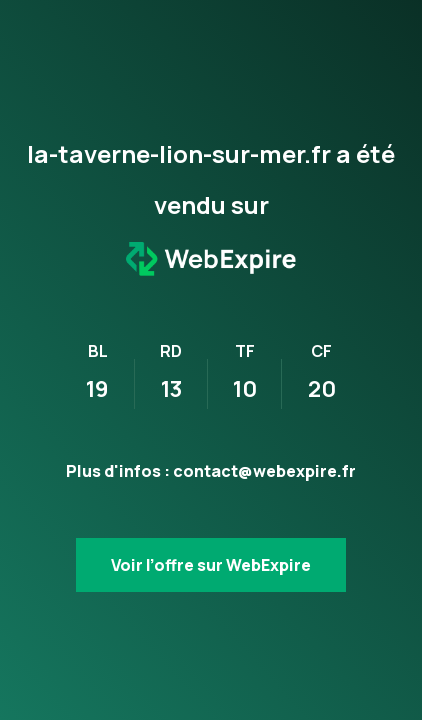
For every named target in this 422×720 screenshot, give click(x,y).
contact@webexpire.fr (264, 471)
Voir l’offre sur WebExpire (211, 565)
